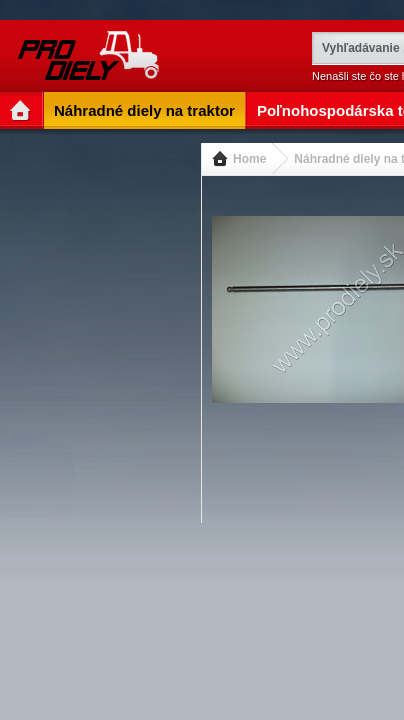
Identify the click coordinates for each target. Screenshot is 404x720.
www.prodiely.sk (90, 55)
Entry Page (22, 110)
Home (249, 159)
